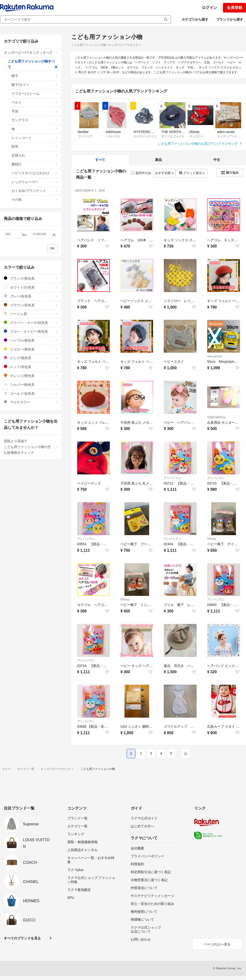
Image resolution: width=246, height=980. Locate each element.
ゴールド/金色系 (31, 393)
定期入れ (35, 155)
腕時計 (35, 164)
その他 (35, 200)
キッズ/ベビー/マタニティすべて (31, 53)
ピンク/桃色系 (31, 358)
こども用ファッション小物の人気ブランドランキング (200, 144)
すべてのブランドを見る (22, 938)
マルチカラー (31, 402)
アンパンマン (172, 478)
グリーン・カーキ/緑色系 (31, 323)
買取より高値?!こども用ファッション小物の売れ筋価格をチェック (31, 447)
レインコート (35, 138)
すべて (100, 160)
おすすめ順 (164, 173)
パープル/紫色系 (31, 340)
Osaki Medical (216, 417)
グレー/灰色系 (31, 296)
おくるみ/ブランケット (35, 191)
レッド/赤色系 (31, 367)
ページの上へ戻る (217, 944)
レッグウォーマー (35, 182)
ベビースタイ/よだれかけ (35, 173)
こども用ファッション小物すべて (33, 64)
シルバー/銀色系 (31, 384)
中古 (217, 160)
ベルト (35, 102)
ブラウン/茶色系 (31, 305)
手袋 (35, 111)
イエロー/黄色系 (31, 349)
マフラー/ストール (35, 94)
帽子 (35, 76)
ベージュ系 (31, 314)
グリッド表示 (192, 173)
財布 (35, 146)
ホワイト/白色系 (31, 287)
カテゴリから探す (195, 19)
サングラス (35, 120)
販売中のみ (141, 173)
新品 (158, 160)
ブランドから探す (230, 19)
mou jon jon (215, 356)
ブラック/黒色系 (31, 278)
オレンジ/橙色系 (31, 376)
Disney (212, 539)
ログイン (210, 8)
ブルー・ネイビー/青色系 (31, 331)
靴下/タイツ (35, 85)
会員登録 (234, 8)
